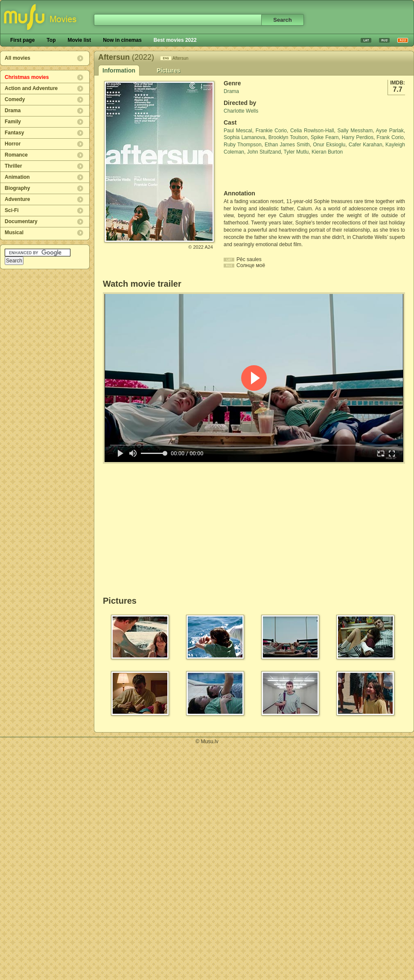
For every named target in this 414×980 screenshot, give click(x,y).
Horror (13, 144)
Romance (16, 155)
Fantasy (14, 133)
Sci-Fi (12, 210)
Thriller (13, 166)
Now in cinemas (122, 40)
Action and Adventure (31, 88)
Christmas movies (27, 77)
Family (13, 122)
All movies (17, 58)
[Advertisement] (274, 173)
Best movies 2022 (175, 40)
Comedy (15, 99)
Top (51, 40)
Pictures (168, 70)
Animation (17, 177)
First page (22, 40)
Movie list (79, 40)
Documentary (21, 221)
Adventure (17, 199)
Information (119, 70)
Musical (14, 233)
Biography (17, 188)
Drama (13, 111)
